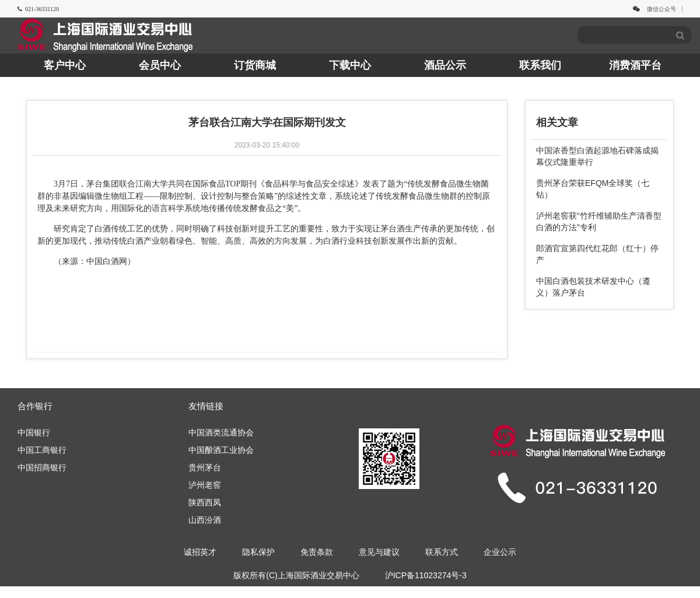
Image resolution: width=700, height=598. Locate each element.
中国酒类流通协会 (221, 432)
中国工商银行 (42, 450)
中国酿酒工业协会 (221, 450)
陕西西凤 (205, 502)
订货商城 (255, 65)
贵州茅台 (205, 467)
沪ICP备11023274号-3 (426, 575)
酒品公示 (445, 65)
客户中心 (65, 65)
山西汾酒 (205, 520)
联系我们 (540, 65)
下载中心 (350, 65)
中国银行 (34, 432)
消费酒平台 (635, 65)
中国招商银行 (42, 467)
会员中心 (160, 65)
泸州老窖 (205, 485)
